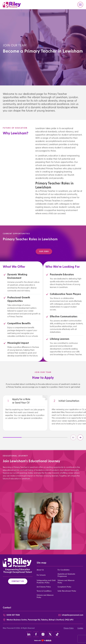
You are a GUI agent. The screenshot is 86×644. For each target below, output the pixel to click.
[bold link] (43, 640)
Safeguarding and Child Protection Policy (46, 582)
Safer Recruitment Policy (67, 591)
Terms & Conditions (44, 591)
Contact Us (18, 581)
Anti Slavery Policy (44, 587)
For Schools (41, 575)
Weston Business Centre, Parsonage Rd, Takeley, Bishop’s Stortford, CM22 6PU (40, 620)
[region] (25, 415)
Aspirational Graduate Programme (66, 575)
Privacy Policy (69, 628)
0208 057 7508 (13, 615)
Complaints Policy (64, 587)
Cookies (80, 628)
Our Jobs (45, 252)
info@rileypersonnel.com (72, 615)
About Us (40, 570)
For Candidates (64, 570)
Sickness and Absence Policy (66, 582)
